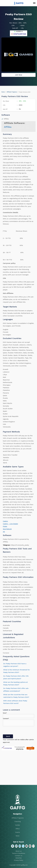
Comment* (6, 719)
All (4, 532)
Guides (18, 825)
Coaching (18, 821)
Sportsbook (7, 529)
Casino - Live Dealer (10, 524)
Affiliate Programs (12, 92)
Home (3, 92)
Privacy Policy (19, 860)
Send (8, 736)
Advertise (19, 858)
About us (19, 851)
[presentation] (17, 731)
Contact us (19, 856)
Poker (5, 526)
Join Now (19, 75)
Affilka (8, 127)
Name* (5, 713)
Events (18, 832)
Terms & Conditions (18, 853)
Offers (18, 829)
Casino (5, 521)
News (18, 836)
